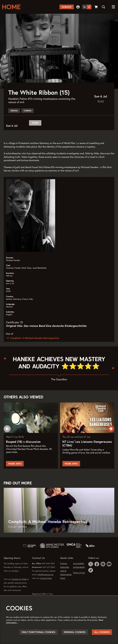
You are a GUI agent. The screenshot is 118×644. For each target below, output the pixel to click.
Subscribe (65, 575)
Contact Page (46, 586)
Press (63, 586)
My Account (78, 7)
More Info (15, 471)
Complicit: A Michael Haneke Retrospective (33, 346)
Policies (64, 571)
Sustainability (79, 575)
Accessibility (79, 571)
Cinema (28, 118)
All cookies (102, 632)
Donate (67, 7)
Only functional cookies (38, 632)
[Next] (111, 437)
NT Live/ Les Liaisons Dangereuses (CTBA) (87, 451)
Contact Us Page (19, 587)
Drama (14, 118)
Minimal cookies (75, 632)
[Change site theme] (87, 7)
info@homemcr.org (45, 582)
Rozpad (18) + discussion (23, 449)
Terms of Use (79, 581)
